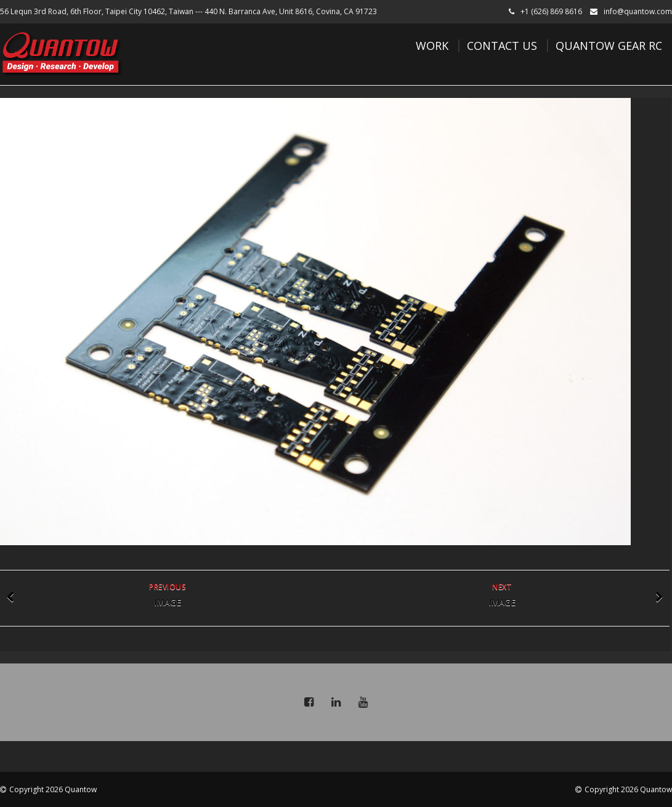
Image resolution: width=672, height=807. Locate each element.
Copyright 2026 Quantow (53, 789)
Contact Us (502, 46)
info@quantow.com (638, 11)
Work (432, 46)
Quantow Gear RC (609, 46)
